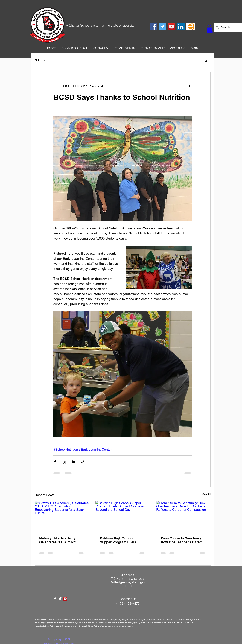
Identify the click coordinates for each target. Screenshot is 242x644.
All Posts (40, 60)
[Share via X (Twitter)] (64, 462)
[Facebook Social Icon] (153, 27)
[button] (210, 29)
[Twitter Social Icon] (163, 27)
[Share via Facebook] (55, 462)
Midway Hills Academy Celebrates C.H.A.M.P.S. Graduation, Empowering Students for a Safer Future (61, 540)
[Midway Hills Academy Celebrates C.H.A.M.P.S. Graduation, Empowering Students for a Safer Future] (62, 516)
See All (206, 494)
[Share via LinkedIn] (73, 462)
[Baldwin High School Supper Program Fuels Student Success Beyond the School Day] (122, 516)
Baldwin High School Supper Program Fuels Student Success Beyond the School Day (120, 540)
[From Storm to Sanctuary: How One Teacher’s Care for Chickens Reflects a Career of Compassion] (183, 516)
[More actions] (190, 86)
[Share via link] (83, 462)
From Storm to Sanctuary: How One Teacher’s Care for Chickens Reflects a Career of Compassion (183, 540)
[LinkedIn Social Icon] (181, 27)
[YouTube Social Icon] (172, 27)
